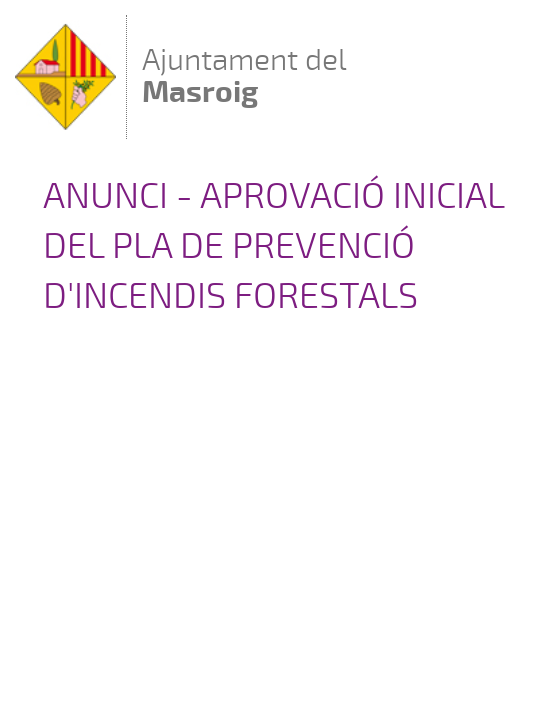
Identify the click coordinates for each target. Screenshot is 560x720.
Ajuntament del (244, 75)
